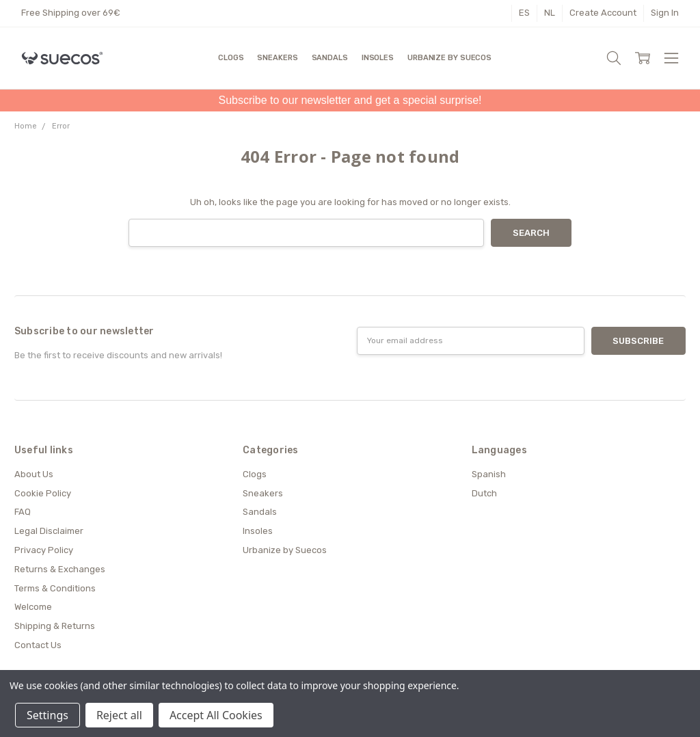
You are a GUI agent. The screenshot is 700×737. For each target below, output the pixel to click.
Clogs (231, 58)
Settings (48, 715)
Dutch (484, 493)
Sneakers (277, 58)
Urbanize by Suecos (449, 58)
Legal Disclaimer (49, 531)
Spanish (489, 474)
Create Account (603, 13)
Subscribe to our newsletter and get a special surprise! (350, 100)
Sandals (330, 58)
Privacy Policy (44, 550)
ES (524, 13)
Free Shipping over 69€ (71, 13)
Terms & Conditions (55, 588)
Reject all (119, 715)
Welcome (33, 607)
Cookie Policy (43, 493)
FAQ (23, 512)
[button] (350, 100)
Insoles (378, 58)
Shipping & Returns (55, 626)
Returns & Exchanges (60, 569)
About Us (34, 474)
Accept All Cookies (216, 715)
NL (550, 13)
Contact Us (38, 645)
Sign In (665, 13)
